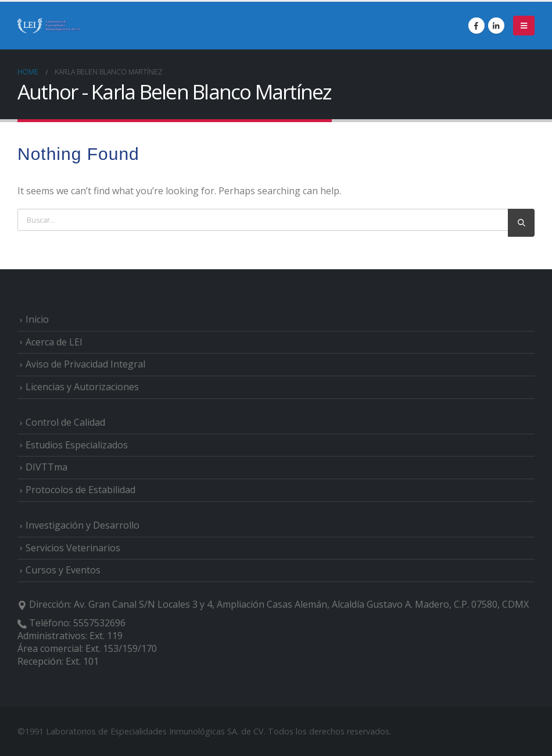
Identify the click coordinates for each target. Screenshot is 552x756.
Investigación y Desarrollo (83, 525)
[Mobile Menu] (524, 26)
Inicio (37, 319)
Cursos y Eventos (63, 570)
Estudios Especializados (77, 445)
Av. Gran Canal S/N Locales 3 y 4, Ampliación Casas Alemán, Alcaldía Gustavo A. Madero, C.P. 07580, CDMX (301, 604)
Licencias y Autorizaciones (82, 387)
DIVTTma (46, 467)
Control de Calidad (65, 422)
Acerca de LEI (54, 342)
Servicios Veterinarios (73, 548)
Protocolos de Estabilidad (80, 490)
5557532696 (99, 623)
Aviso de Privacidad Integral (85, 364)
